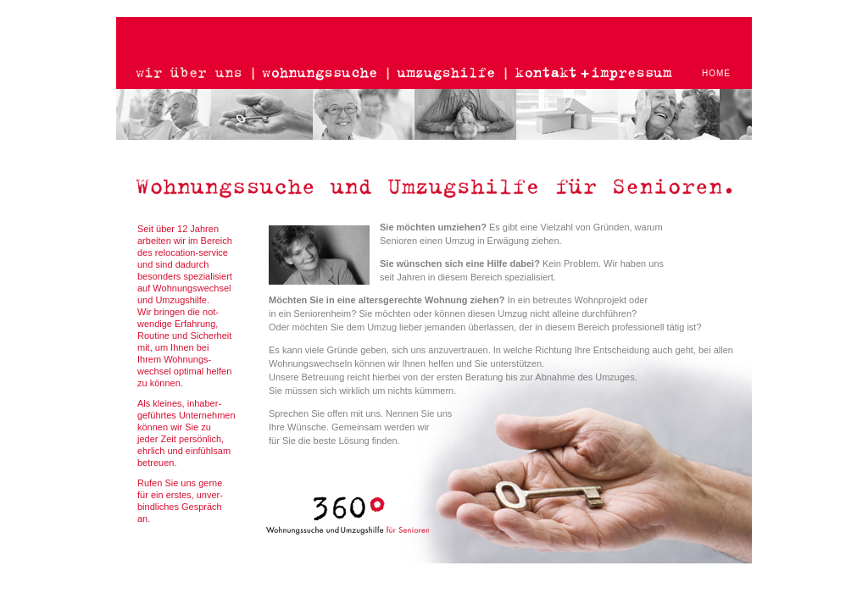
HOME (716, 73)
